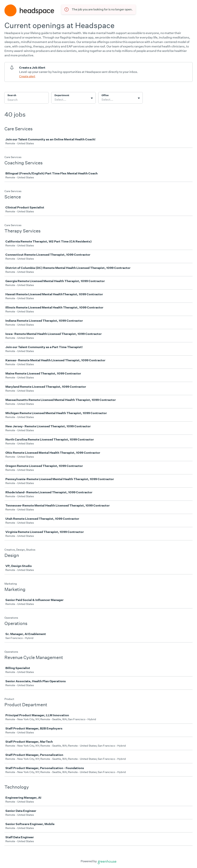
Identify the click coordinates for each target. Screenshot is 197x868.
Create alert (27, 76)
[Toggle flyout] (92, 98)
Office (105, 95)
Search (12, 95)
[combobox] (55, 100)
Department (62, 95)
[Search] (26, 100)
